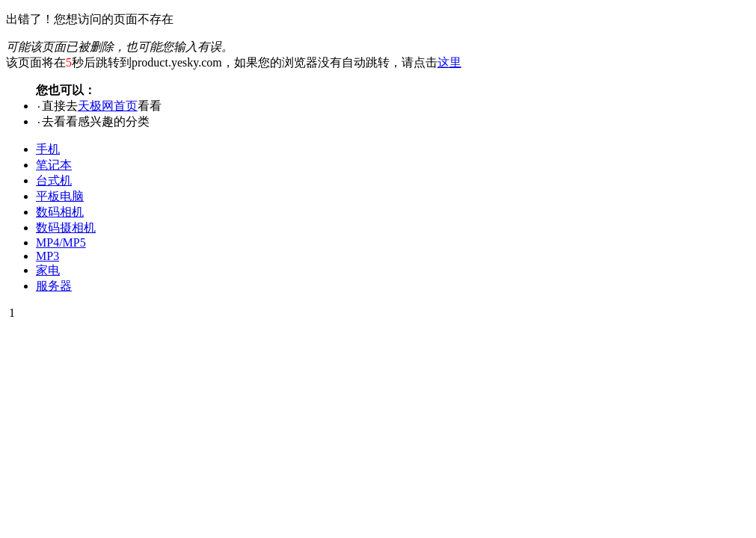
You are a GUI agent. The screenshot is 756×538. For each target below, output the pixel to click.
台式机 (54, 180)
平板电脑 (60, 196)
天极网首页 (108, 106)
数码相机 (60, 212)
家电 (48, 270)
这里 (449, 62)
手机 (48, 149)
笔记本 (54, 165)
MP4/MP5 (61, 242)
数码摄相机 (66, 228)
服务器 (54, 286)
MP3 (47, 256)
